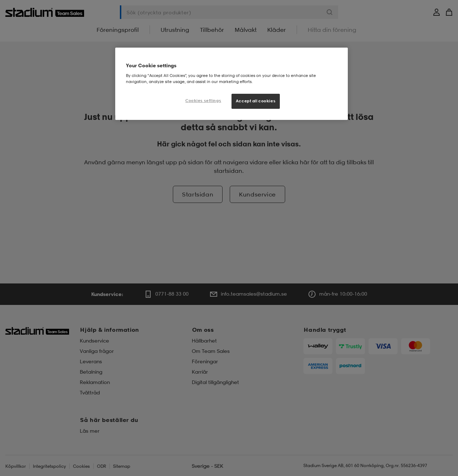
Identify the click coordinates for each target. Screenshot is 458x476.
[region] (232, 84)
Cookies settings (203, 101)
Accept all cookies (256, 101)
